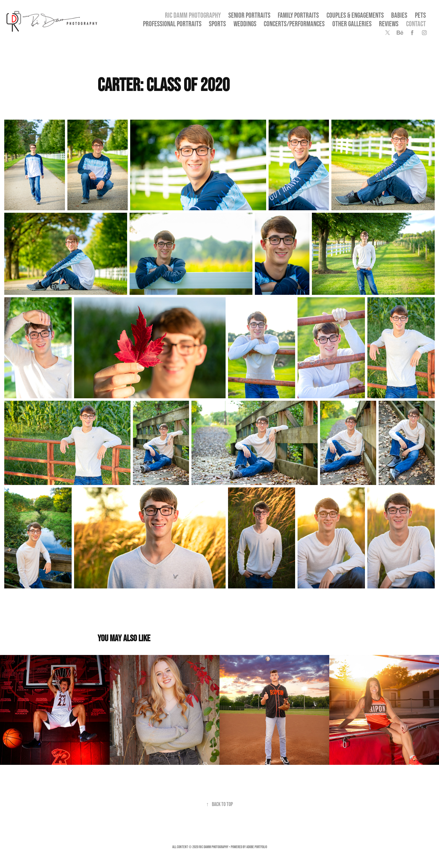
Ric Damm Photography (193, 15)
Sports (217, 24)
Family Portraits (298, 15)
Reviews (389, 24)
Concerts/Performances (294, 24)
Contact (416, 24)
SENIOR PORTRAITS (249, 15)
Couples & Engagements (355, 15)
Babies (399, 15)
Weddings (245, 24)
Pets (420, 15)
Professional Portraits (172, 24)
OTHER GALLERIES (352, 24)
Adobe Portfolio (257, 847)
